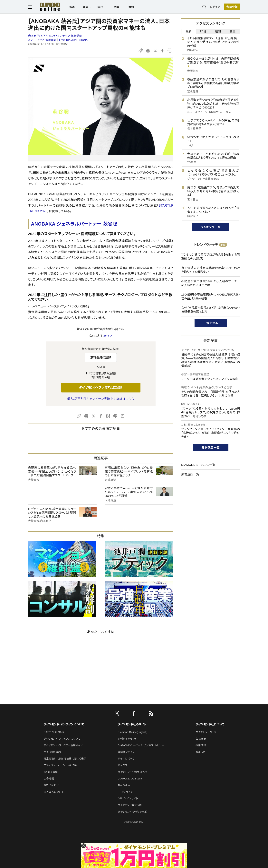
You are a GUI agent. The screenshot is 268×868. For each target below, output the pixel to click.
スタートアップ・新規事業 (42, 40)
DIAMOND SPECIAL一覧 (198, 465)
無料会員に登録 (101, 357)
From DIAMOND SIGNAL (74, 40)
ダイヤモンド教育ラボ (130, 805)
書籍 (131, 7)
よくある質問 (51, 772)
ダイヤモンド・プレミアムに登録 (101, 387)
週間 (218, 31)
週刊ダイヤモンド (127, 739)
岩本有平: (55, 36)
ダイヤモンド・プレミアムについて (62, 739)
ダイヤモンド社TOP (206, 732)
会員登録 (232, 7)
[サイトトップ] (46, 7)
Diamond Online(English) (133, 732)
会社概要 (201, 739)
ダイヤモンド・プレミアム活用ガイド (63, 745)
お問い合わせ (51, 785)
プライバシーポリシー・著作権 (60, 765)
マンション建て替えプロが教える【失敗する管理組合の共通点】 (211, 257)
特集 (116, 7)
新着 (72, 7)
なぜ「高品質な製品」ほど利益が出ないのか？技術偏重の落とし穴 (211, 310)
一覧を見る (211, 323)
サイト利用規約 (52, 752)
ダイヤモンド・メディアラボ (132, 812)
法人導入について (54, 792)
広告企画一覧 (190, 474)
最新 (189, 31)
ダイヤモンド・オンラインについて (64, 724)
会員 (233, 31)
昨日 (203, 31)
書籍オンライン (126, 752)
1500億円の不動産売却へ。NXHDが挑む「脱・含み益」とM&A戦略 (211, 296)
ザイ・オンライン (127, 759)
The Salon (124, 785)
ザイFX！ (123, 765)
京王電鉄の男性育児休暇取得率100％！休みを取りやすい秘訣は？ (211, 270)
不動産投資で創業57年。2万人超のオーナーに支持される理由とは (211, 283)
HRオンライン (125, 792)
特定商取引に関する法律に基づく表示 (65, 759)
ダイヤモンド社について (210, 724)
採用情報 (201, 745)
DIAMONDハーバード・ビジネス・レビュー (141, 745)
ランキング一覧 (211, 227)
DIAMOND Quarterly (130, 779)
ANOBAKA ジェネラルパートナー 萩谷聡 (74, 224)
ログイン (215, 7)
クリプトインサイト (128, 799)
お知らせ (200, 752)
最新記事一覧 (211, 448)
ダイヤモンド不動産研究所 (133, 772)
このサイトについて (54, 732)
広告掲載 (49, 779)
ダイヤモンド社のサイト (132, 724)
